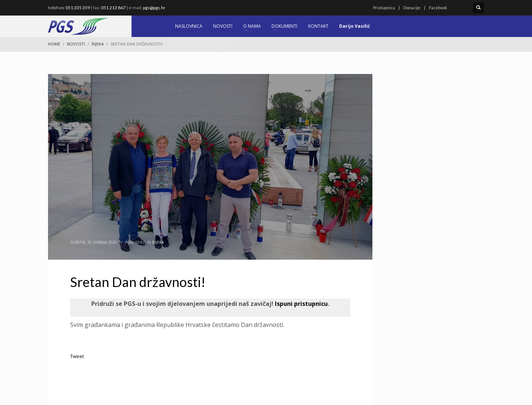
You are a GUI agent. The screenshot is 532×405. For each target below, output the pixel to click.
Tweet (77, 356)
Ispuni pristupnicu (301, 304)
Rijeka (158, 242)
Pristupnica (384, 8)
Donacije (412, 8)
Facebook (438, 8)
